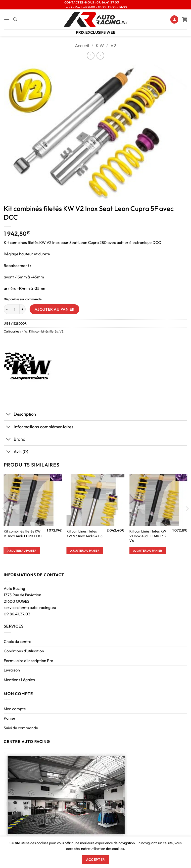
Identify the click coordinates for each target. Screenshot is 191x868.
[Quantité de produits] (15, 309)
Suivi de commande (21, 728)
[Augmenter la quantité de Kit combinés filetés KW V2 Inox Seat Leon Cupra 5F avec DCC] (23, 309)
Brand (15, 440)
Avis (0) (16, 452)
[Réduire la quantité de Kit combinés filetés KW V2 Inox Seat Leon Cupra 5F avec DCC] (7, 309)
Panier (10, 718)
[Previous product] (100, 55)
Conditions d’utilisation (24, 651)
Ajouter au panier (55, 309)
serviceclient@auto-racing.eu (30, 607)
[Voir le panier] (185, 19)
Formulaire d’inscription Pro (28, 661)
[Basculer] (9, 415)
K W (100, 46)
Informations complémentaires (39, 427)
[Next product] (91, 55)
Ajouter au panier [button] (22, 551)
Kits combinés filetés (43, 331)
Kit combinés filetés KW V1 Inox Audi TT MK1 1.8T (23, 534)
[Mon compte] (174, 19)
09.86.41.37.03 (17, 614)
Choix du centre (18, 641)
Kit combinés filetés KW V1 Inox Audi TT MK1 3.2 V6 (148, 536)
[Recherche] (15, 19)
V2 (113, 46)
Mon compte (15, 709)
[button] (7, 19)
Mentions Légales (19, 680)
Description (20, 415)
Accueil (82, 46)
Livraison (12, 670)
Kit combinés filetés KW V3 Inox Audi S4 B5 (84, 534)
